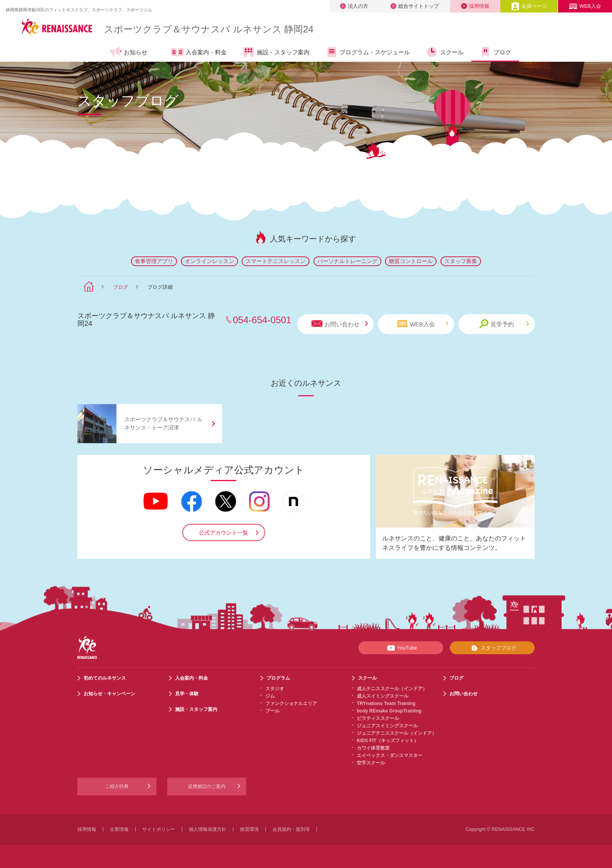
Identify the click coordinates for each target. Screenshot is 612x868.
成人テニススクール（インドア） (392, 689)
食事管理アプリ (154, 261)
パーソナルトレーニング (347, 261)
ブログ (495, 52)
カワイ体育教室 (373, 748)
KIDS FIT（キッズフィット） (388, 741)
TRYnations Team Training (386, 703)
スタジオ (275, 689)
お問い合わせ (340, 324)
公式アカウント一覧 (224, 533)
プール (272, 711)
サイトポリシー (159, 829)
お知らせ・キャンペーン (109, 694)
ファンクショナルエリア (291, 703)
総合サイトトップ (415, 6)
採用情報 (475, 6)
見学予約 (504, 324)
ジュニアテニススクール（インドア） (397, 733)
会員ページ (529, 6)
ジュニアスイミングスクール (387, 726)
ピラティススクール (378, 718)
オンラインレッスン (209, 261)
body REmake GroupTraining (389, 711)
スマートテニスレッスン (276, 261)
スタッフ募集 (461, 261)
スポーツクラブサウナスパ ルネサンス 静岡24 (209, 29)
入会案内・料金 (199, 53)
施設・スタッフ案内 (276, 52)
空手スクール (371, 763)
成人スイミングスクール (383, 696)
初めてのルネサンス (105, 678)
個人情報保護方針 (208, 829)
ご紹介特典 (117, 786)
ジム (270, 696)
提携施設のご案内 (207, 786)
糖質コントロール (411, 261)
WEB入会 (585, 6)
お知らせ (128, 52)
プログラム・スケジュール (368, 52)
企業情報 (119, 829)
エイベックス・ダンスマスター (390, 755)
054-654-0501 (262, 320)
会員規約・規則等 (291, 829)
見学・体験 (187, 694)
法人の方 (354, 6)
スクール (445, 52)
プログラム (278, 678)
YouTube (401, 648)
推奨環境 (249, 829)
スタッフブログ (492, 648)
